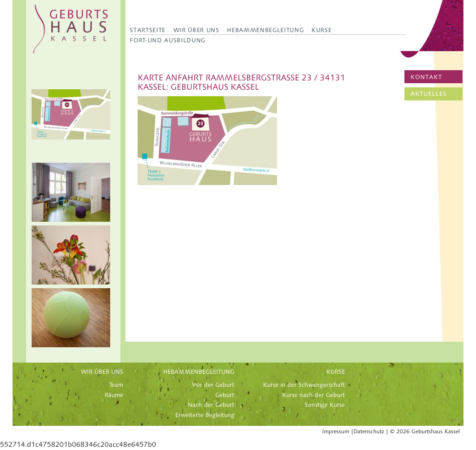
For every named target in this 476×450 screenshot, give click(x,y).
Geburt (225, 395)
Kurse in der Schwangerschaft (304, 385)
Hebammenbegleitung (265, 30)
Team (116, 385)
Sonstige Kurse (325, 405)
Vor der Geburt (213, 385)
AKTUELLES (429, 94)
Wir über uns (196, 30)
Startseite (148, 30)
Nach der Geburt (211, 405)
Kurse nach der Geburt (314, 395)
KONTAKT (426, 77)
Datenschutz (369, 431)
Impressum (336, 431)
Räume (114, 395)
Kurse (321, 30)
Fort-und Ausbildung (168, 40)
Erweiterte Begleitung (205, 415)
